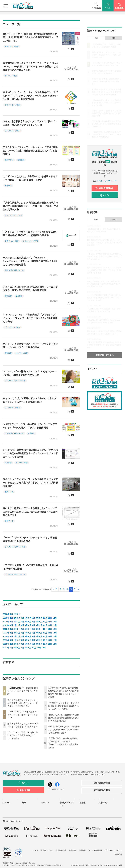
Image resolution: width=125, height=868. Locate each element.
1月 (11, 614)
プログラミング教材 (13, 131)
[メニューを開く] (6, 6)
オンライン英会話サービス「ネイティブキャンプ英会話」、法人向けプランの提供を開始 (30, 346)
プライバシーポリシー (114, 850)
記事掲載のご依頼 (102, 783)
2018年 (6, 644)
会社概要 (82, 850)
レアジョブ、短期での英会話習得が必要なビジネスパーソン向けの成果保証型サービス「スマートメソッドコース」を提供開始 (30, 453)
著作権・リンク (47, 850)
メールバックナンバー (105, 181)
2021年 (6, 633)
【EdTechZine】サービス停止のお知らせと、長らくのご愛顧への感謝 (23, 691)
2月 (15, 614)
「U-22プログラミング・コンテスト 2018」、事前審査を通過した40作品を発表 (30, 539)
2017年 (6, 648)
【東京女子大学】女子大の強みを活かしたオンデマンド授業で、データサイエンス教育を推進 (104, 345)
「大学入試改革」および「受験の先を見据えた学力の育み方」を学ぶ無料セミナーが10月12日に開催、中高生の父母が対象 (31, 206)
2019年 (6, 640)
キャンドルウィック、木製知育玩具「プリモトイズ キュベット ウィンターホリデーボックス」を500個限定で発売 (30, 318)
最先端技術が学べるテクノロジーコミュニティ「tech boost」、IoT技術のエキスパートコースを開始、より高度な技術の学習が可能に (31, 67)
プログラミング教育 (13, 105)
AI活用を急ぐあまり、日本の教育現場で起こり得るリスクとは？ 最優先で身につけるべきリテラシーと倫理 (106, 92)
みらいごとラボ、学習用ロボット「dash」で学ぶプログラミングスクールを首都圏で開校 (30, 400)
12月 (55, 618)
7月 (33, 618)
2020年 (6, 636)
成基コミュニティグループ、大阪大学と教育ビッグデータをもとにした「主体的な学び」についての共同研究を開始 (30, 483)
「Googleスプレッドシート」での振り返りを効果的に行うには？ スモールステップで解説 (64, 706)
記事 (96, 220)
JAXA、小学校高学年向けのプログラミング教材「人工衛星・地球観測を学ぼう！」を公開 (30, 123)
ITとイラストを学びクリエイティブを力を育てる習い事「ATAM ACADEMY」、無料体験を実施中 (30, 234)
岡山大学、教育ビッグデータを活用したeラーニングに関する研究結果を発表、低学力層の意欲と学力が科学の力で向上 (30, 512)
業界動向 (8, 186)
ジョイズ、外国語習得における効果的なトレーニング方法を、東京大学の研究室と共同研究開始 (30, 289)
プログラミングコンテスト (15, 381)
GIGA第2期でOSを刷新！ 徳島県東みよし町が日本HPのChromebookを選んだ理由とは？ (64, 730)
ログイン (104, 195)
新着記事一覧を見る (105, 355)
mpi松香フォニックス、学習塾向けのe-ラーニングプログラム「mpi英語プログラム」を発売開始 (30, 426)
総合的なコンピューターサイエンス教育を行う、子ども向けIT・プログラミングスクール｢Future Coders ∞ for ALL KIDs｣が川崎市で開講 (31, 96)
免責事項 (72, 850)
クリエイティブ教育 (30, 241)
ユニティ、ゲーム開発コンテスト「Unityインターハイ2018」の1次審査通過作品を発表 (30, 373)
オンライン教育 (11, 76)
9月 (41, 618)
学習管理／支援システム (14, 270)
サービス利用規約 (95, 850)
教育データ (9, 492)
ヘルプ (35, 850)
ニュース (113, 220)
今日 (96, 38)
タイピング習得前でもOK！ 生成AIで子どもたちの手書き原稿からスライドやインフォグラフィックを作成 (104, 298)
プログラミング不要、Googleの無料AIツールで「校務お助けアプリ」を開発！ (23, 735)
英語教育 (21, 160)
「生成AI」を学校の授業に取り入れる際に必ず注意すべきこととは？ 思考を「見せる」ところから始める (104, 256)
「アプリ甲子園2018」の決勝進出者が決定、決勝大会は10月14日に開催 (31, 567)
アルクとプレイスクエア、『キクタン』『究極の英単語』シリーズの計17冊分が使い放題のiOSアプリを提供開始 (30, 151)
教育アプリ (9, 160)
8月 (37, 618)
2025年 (6, 618)
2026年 (6, 614)
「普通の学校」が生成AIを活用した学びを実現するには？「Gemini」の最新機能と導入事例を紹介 (106, 134)
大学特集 (103, 803)
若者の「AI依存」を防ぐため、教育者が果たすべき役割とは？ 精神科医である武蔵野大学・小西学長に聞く (104, 284)
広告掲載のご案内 (102, 790)
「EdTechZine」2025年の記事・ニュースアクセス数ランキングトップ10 (23, 715)
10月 (45, 618)
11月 (50, 618)
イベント (45, 803)
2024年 (6, 622)
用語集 (83, 803)
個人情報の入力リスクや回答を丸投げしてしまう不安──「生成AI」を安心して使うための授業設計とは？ (105, 243)
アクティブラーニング (13, 215)
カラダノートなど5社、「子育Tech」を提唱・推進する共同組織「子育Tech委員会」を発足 (30, 178)
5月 (26, 618)
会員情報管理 (61, 850)
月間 (113, 38)
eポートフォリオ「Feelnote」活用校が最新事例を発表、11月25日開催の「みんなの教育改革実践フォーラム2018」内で (31, 37)
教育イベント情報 (12, 47)
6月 (30, 618)
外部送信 (119, 854)
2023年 (6, 625)
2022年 (6, 629)
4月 (22, 618)
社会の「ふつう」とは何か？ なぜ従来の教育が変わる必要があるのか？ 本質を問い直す (64, 718)
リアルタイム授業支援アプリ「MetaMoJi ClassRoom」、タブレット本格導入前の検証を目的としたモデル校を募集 (30, 261)
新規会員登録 (104, 188)
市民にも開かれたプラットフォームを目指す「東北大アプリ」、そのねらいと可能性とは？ (22, 703)
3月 (19, 614)
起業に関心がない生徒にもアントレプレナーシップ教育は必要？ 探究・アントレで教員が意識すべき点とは (104, 270)
